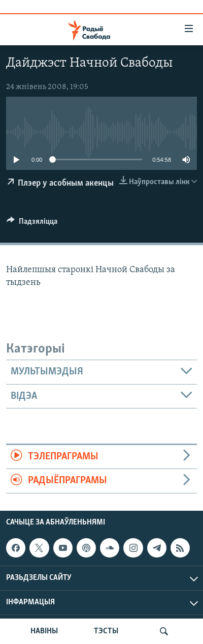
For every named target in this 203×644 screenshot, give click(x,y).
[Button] (32, 224)
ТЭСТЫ (106, 631)
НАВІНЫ (44, 631)
